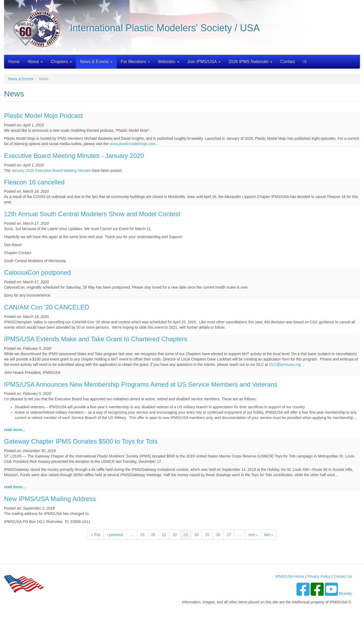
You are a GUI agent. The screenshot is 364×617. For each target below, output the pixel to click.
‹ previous (115, 535)
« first (96, 535)
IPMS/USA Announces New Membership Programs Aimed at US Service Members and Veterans (141, 384)
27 (229, 535)
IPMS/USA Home (290, 576)
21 (164, 535)
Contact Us (343, 576)
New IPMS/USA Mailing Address (50, 499)
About (35, 62)
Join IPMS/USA (204, 62)
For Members (135, 62)
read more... (15, 430)
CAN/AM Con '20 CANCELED (47, 307)
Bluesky (345, 593)
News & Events (96, 62)
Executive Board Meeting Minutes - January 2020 (74, 156)
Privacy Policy (319, 576)
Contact (288, 62)
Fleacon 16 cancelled (34, 182)
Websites (169, 62)
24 (196, 535)
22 (175, 535)
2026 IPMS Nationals (250, 62)
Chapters (61, 62)
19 (143, 535)
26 (218, 535)
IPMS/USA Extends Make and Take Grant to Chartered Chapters (96, 339)
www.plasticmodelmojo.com (132, 144)
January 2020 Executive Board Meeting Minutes (51, 170)
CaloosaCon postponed (37, 272)
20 (153, 535)
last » (269, 535)
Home (14, 62)
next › (253, 535)
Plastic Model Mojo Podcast (43, 116)
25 (207, 535)
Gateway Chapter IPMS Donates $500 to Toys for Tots (81, 441)
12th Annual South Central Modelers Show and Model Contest (92, 214)
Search (305, 62)
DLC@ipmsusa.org (285, 364)
